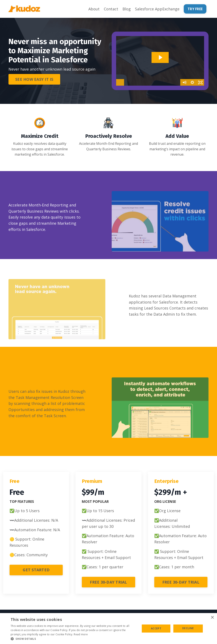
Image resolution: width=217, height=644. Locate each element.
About (94, 9)
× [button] (212, 618)
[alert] (108, 629)
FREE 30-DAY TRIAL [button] (108, 582)
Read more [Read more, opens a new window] (81, 634)
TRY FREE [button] (195, 9)
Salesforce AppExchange (157, 9)
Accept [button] (156, 628)
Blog (127, 9)
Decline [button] (188, 628)
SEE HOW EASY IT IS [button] (34, 79)
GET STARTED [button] (36, 570)
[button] (74, 639)
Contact (111, 9)
